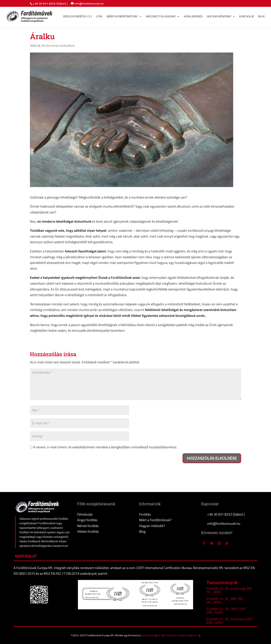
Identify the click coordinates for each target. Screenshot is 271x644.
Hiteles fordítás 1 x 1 (77, 17)
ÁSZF (160, 635)
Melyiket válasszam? (161, 17)
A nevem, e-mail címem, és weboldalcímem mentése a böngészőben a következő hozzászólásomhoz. (105, 447)
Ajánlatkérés (193, 17)
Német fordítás (88, 526)
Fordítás (145, 514)
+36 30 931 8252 (45, 3)
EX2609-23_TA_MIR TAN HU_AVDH (225, 600)
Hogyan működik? (219, 17)
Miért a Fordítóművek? (122, 17)
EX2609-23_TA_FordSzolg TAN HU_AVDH (229, 590)
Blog (261, 17)
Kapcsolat (247, 17)
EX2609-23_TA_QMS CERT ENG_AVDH (226, 611)
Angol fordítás (87, 520)
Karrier (195, 635)
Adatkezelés (148, 635)
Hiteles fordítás (88, 531)
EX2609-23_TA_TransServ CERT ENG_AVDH (230, 621)
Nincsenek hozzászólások (61, 45)
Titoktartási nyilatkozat (177, 635)
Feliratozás (85, 514)
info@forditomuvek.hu (224, 524)
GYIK (99, 17)
